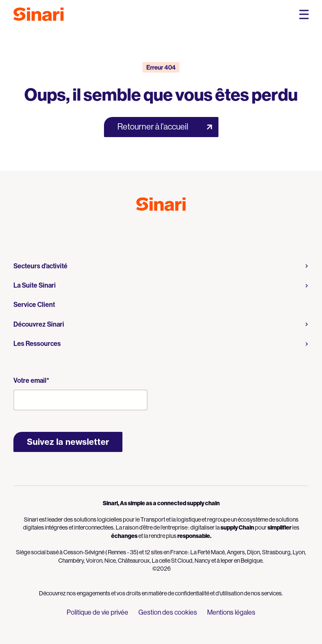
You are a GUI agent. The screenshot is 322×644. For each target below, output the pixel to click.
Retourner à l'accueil (153, 127)
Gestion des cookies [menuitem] (168, 612)
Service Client (34, 304)
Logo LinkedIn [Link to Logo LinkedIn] (169, 229)
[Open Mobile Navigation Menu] (304, 14)
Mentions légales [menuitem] (231, 612)
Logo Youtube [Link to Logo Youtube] (153, 229)
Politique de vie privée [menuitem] (97, 612)
